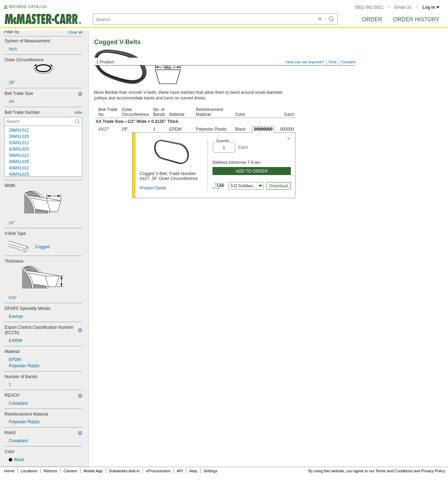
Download (278, 186)
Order (372, 19)
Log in (431, 7)
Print (333, 62)
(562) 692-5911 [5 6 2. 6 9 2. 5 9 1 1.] (369, 7)
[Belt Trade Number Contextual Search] (43, 121)
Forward (348, 62)
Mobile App (93, 471)
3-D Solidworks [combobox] (246, 186)
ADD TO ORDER (252, 171)
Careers (70, 471)
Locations (29, 471)
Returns (51, 471)
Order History (416, 19)
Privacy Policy (433, 471)
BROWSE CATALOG (28, 7)
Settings (210, 471)
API (180, 471)
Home (9, 471)
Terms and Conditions (394, 471)
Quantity (223, 141)
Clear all (75, 32)
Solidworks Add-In (124, 471)
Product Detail (153, 188)
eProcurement (158, 471)
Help (193, 471)
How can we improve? (305, 62)
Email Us (403, 7)
